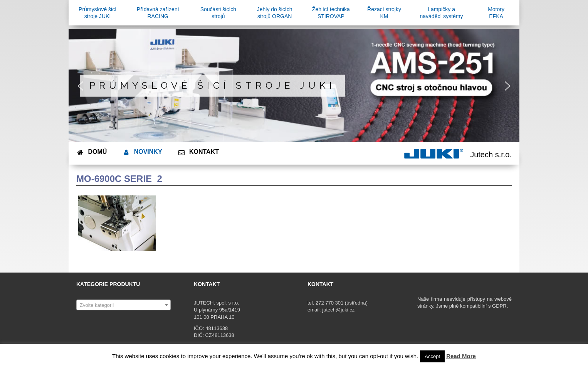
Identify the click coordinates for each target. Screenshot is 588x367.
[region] (294, 86)
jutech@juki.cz (339, 310)
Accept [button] (432, 356)
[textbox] (123, 305)
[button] (81, 86)
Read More (461, 356)
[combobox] (123, 305)
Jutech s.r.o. (491, 155)
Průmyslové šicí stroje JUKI (213, 85)
